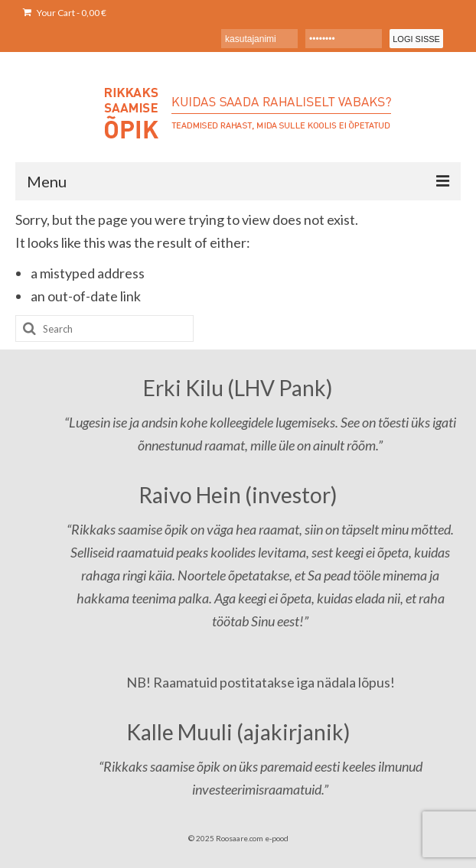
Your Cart (65, 13)
